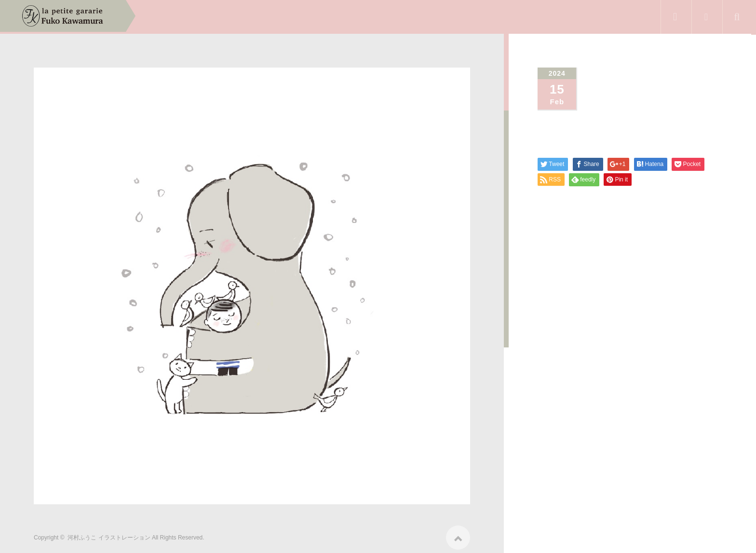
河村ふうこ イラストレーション (109, 535)
